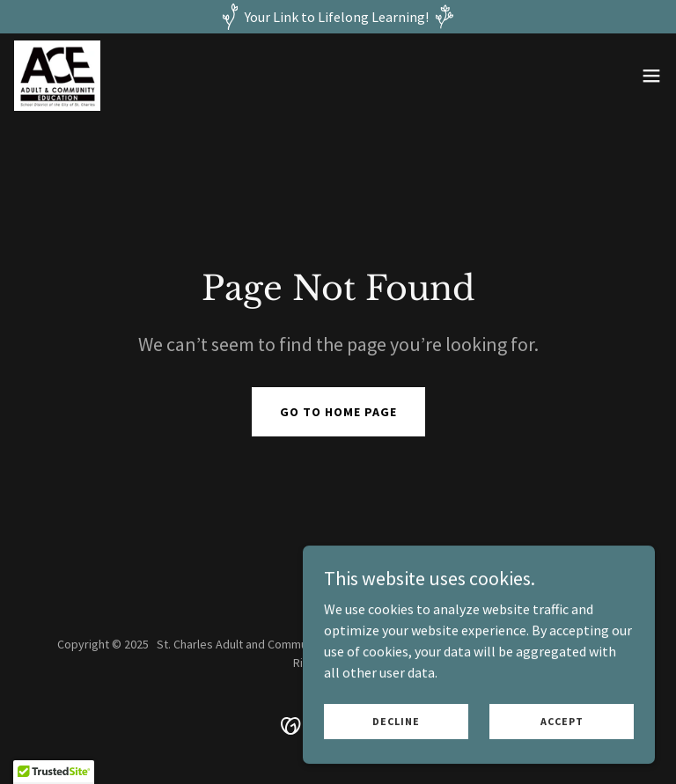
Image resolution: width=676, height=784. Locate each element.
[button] (651, 76)
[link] (57, 76)
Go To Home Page (338, 412)
